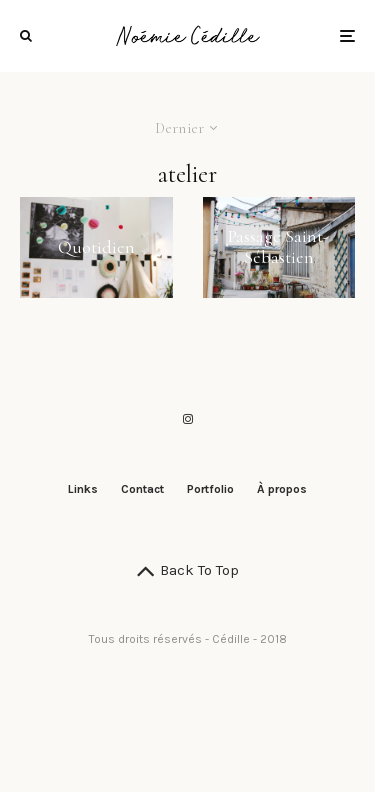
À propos (282, 489)
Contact (142, 489)
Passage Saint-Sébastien (278, 247)
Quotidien (96, 247)
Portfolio (210, 489)
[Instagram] (188, 419)
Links (83, 489)
